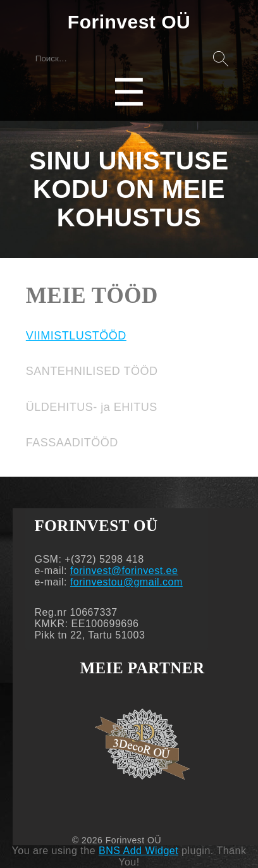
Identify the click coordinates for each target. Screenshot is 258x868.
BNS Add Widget (138, 851)
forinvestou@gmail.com (126, 582)
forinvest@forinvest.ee (124, 571)
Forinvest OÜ (129, 22)
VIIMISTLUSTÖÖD (76, 336)
